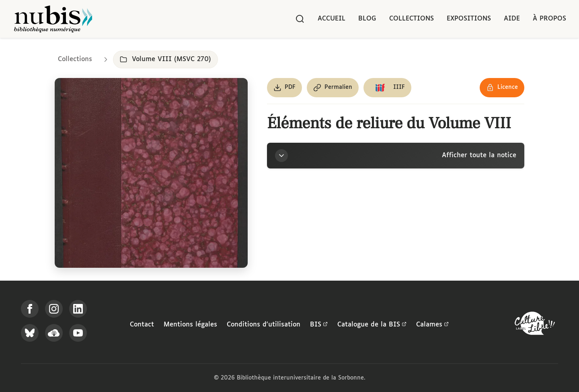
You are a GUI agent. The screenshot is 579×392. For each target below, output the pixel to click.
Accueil (332, 19)
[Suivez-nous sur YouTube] (78, 333)
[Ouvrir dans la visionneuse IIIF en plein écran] (151, 173)
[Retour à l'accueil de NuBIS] (53, 19)
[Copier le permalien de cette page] (333, 88)
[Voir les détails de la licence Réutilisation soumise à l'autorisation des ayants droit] (502, 88)
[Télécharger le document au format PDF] (284, 88)
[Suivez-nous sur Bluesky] (30, 333)
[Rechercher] (300, 19)
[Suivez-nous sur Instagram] (54, 309)
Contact (142, 325)
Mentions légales (190, 325)
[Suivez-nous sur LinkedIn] (78, 309)
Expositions (469, 19)
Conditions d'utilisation (264, 325)
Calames (432, 325)
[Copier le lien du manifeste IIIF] (387, 88)
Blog (367, 19)
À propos (549, 19)
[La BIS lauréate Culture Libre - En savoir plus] (535, 325)
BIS (319, 325)
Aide (512, 19)
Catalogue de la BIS (372, 325)
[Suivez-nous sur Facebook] (30, 309)
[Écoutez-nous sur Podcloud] (54, 333)
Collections (412, 19)
